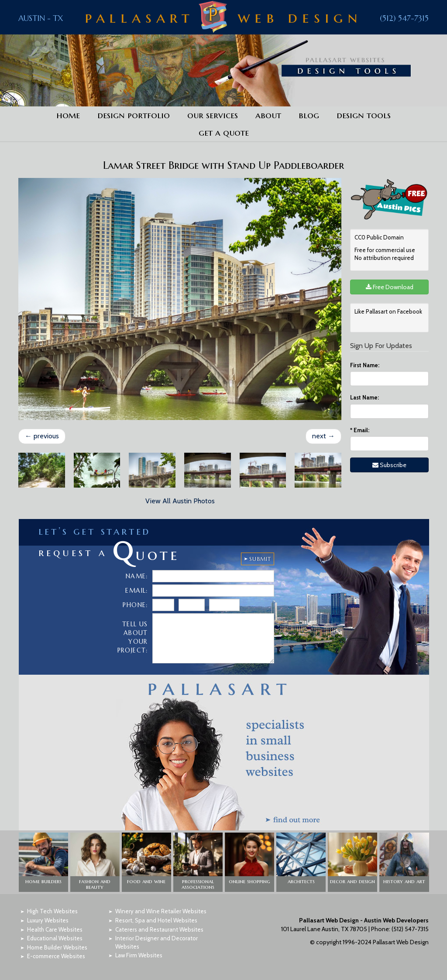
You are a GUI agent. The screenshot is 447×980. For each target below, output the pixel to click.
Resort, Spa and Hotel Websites (156, 920)
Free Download (390, 287)
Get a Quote (224, 133)
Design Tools (364, 115)
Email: (360, 430)
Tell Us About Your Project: (133, 637)
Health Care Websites (55, 929)
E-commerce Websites (56, 956)
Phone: (135, 605)
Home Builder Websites (57, 947)
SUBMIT (260, 559)
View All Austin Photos (180, 501)
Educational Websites (55, 938)
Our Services (213, 115)
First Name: (365, 365)
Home (68, 115)
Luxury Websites (48, 920)
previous (42, 436)
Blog (309, 115)
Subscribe (389, 465)
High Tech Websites (52, 911)
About (268, 115)
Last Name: (364, 397)
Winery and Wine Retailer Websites (161, 911)
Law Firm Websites (139, 955)
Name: (137, 576)
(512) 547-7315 (404, 18)
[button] (43, 862)
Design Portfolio (134, 115)
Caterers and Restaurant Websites (159, 929)
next (323, 436)
